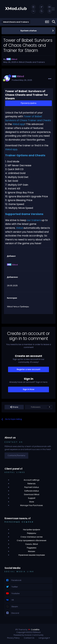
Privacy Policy (13, 638)
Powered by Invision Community (29, 635)
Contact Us (29, 638)
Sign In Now (29, 389)
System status (28, 31)
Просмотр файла (28, 103)
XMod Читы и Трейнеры (18, 307)
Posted (22, 80)
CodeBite (35, 630)
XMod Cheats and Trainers (32, 62)
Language (44, 638)
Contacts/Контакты (16, 455)
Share (14, 407)
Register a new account (28, 369)
